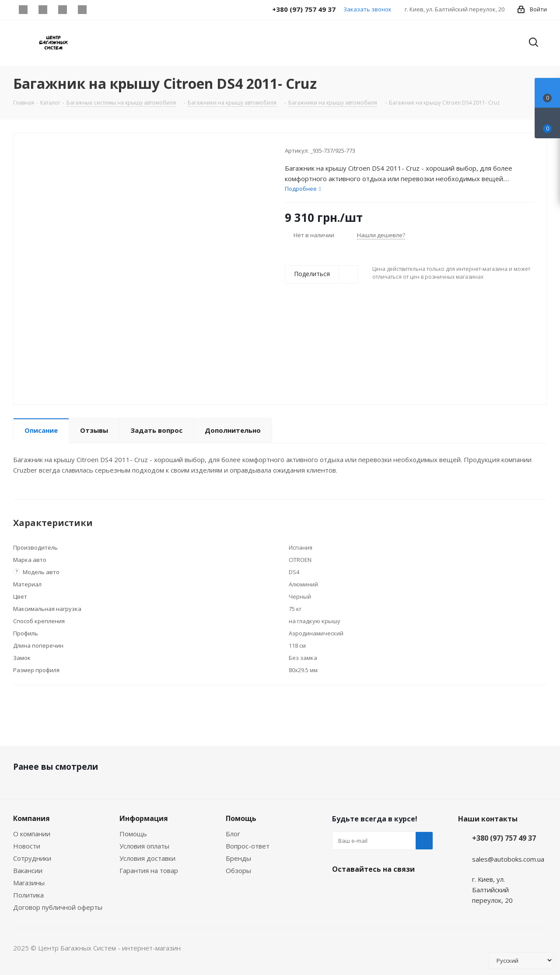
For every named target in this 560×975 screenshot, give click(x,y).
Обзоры (238, 870)
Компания (31, 818)
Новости (27, 846)
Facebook (23, 10)
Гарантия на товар (149, 870)
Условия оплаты (144, 846)
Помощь (133, 834)
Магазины (29, 883)
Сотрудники (32, 858)
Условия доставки (147, 858)
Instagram (43, 10)
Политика (28, 895)
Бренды (238, 858)
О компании (32, 834)
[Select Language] (521, 960)
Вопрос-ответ (248, 846)
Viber (62, 10)
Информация (144, 818)
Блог (233, 834)
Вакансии (28, 870)
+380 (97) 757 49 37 (504, 838)
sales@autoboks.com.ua (508, 859)
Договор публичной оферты (58, 907)
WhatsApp (82, 10)
